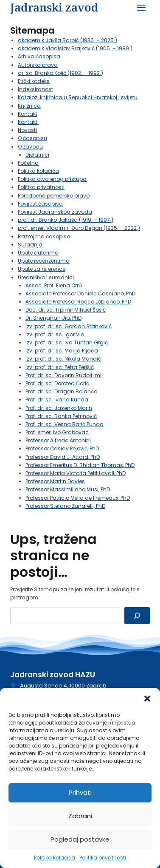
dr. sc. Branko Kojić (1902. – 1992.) (60, 73)
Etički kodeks (34, 81)
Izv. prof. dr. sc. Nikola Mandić (63, 359)
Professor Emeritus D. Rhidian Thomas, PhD (80, 465)
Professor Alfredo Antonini (58, 440)
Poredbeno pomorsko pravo (54, 196)
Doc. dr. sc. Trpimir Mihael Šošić (66, 310)
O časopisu (32, 138)
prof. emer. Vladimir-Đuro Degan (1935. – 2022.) (79, 228)
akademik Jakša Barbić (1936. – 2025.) (67, 40)
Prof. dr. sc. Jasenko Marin (59, 408)
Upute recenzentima (44, 261)
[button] (147, 699)
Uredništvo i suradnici (46, 277)
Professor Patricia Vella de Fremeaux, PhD (78, 498)
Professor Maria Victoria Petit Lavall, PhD (76, 473)
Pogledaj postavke (80, 839)
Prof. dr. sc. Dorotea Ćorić (57, 383)
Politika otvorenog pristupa (52, 179)
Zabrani (80, 816)
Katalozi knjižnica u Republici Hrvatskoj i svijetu (78, 97)
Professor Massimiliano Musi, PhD (68, 489)
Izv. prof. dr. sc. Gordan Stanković (69, 326)
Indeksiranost (35, 89)
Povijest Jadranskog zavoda (55, 212)
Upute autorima (38, 253)
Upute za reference (42, 269)
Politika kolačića (55, 858)
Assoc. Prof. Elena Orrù (54, 285)
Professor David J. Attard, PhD (63, 457)
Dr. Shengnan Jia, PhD (53, 318)
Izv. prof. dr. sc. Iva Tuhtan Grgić (67, 342)
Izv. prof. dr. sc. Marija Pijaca (62, 351)
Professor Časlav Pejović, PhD (62, 448)
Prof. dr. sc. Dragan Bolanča (62, 391)
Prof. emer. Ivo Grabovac (57, 432)
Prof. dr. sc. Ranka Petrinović (61, 416)
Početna (28, 163)
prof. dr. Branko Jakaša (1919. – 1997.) (66, 220)
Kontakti (28, 122)
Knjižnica (29, 106)
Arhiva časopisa (39, 56)
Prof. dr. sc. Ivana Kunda (57, 400)
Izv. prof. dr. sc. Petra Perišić (60, 367)
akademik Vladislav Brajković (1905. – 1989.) (75, 48)
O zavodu (30, 147)
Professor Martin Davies (55, 481)
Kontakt (28, 114)
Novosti (27, 130)
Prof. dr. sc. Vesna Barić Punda (65, 424)
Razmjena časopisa (44, 236)
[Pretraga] (137, 616)
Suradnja (30, 245)
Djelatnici (37, 155)
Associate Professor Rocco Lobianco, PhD (78, 302)
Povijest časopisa (40, 204)
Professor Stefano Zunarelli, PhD (65, 506)
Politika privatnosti (103, 858)
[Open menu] (141, 7)
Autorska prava (38, 65)
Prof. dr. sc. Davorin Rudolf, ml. (64, 375)
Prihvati (80, 792)
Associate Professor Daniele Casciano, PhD (80, 294)
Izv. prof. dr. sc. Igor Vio (55, 334)
